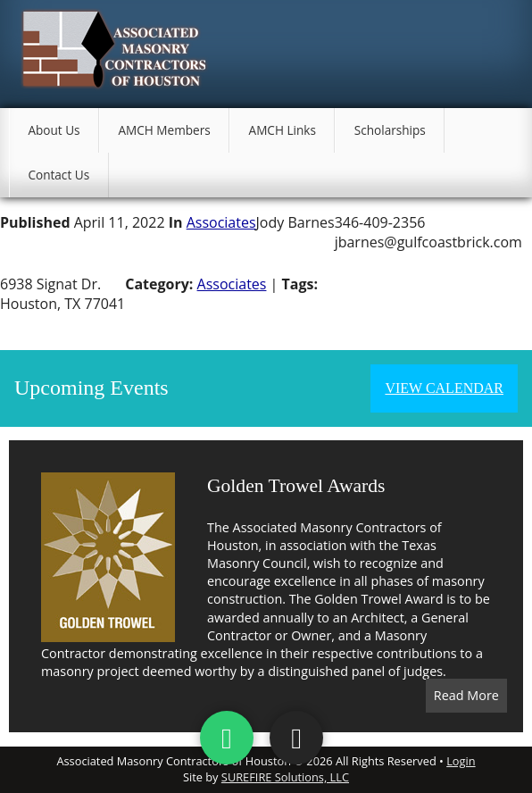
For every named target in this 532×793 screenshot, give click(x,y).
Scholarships (390, 130)
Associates (221, 222)
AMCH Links (283, 130)
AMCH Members (164, 130)
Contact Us (58, 175)
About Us (54, 130)
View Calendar (444, 388)
